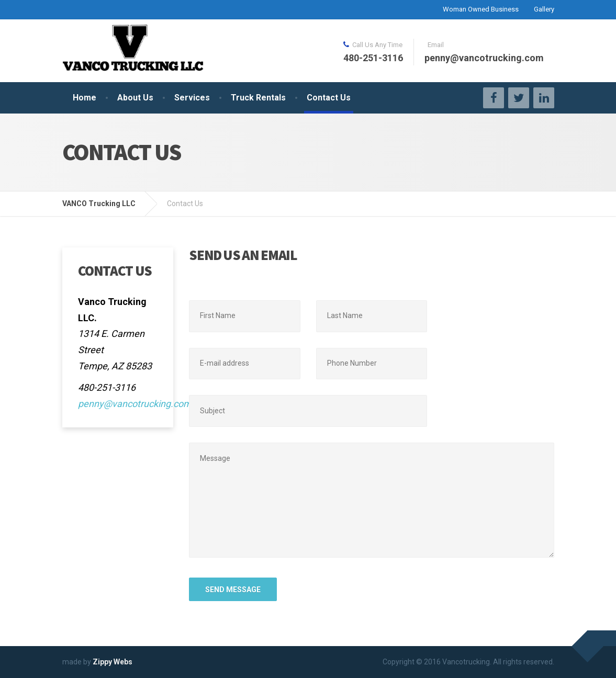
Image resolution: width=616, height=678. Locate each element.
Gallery (544, 9)
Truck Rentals (258, 98)
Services (192, 98)
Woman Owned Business (481, 9)
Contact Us (329, 98)
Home (85, 98)
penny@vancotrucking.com (135, 404)
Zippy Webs (113, 662)
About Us (135, 98)
